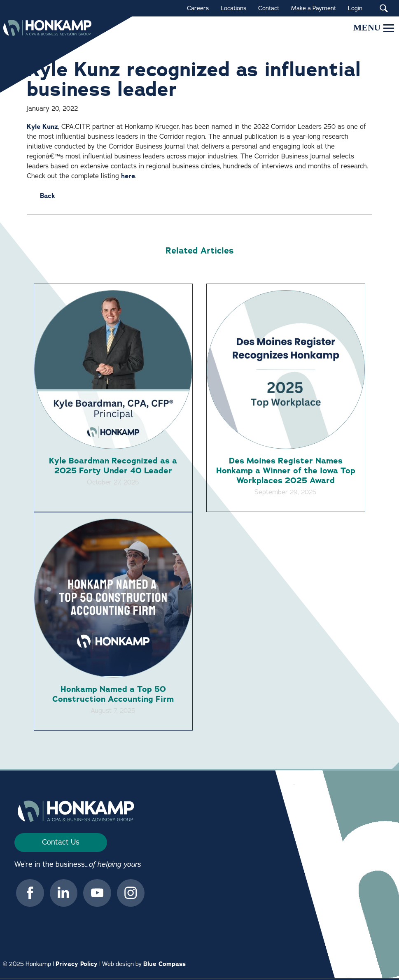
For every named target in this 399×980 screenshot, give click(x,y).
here (128, 176)
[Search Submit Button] (384, 8)
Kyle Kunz (42, 127)
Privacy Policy (77, 965)
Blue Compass (164, 965)
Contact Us (61, 843)
